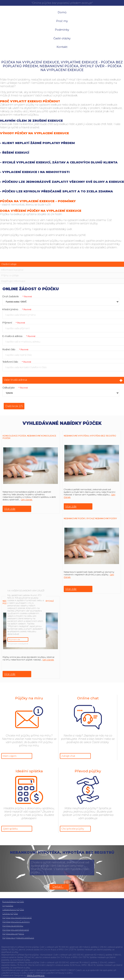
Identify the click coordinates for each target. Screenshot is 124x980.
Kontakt (62, 47)
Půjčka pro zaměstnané (16, 930)
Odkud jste (15, 388)
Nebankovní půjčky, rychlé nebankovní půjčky (90, 519)
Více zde (10, 509)
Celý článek (27, 500)
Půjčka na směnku (13, 926)
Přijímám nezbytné (18, 644)
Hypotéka (8, 906)
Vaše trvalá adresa (63, 380)
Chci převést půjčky (73, 829)
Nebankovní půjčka (13, 909)
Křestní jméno (17, 309)
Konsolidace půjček (13, 901)
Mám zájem (10, 756)
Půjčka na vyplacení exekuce (18, 938)
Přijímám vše (14, 639)
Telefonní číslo (17, 362)
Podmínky (62, 30)
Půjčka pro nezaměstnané (17, 918)
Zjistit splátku (10, 829)
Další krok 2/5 (14, 406)
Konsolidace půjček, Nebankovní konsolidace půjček (29, 437)
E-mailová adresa (19, 336)
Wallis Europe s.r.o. (36, 975)
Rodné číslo (15, 349)
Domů (62, 12)
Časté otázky (62, 38)
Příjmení (14, 323)
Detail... (58, 887)
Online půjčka (10, 913)
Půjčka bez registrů (13, 934)
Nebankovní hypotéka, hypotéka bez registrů (90, 436)
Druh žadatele (17, 296)
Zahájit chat (68, 756)
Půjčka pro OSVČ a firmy (16, 922)
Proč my (62, 21)
